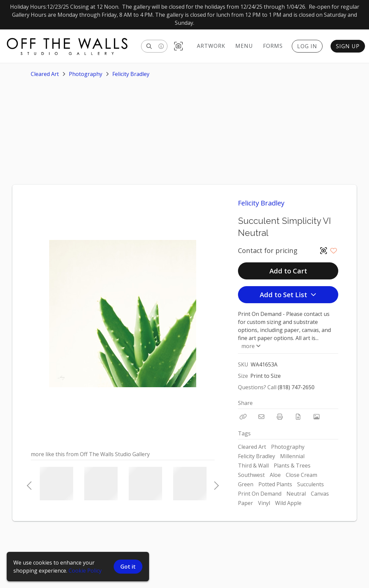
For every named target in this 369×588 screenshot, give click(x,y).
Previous (29, 484)
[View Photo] (317, 417)
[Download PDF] (298, 417)
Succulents (311, 484)
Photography (86, 74)
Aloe (275, 475)
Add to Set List (288, 295)
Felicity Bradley (131, 74)
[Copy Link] (243, 417)
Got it (128, 567)
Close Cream (301, 475)
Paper (245, 503)
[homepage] (71, 46)
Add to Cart (288, 271)
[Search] (149, 46)
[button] (178, 46)
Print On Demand (260, 494)
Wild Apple (288, 503)
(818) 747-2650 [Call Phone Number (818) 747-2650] (296, 387)
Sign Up (348, 46)
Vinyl (264, 503)
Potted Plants (275, 484)
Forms (273, 46)
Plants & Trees (292, 466)
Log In (307, 46)
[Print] (280, 417)
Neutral (296, 494)
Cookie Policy (85, 571)
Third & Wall (253, 466)
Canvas (320, 494)
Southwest (251, 475)
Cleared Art (45, 74)
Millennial (292, 456)
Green (246, 484)
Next (215, 484)
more (250, 346)
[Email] (261, 417)
